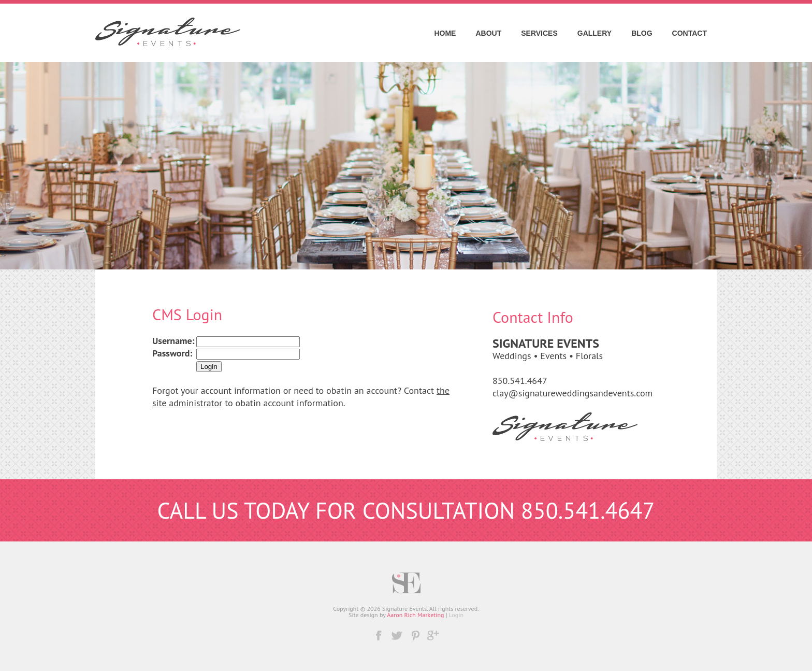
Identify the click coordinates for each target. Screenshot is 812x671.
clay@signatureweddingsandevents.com (572, 393)
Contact (690, 33)
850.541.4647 (520, 381)
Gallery (594, 33)
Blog (642, 33)
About (488, 33)
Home (445, 33)
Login (456, 615)
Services (539, 33)
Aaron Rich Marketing (415, 615)
